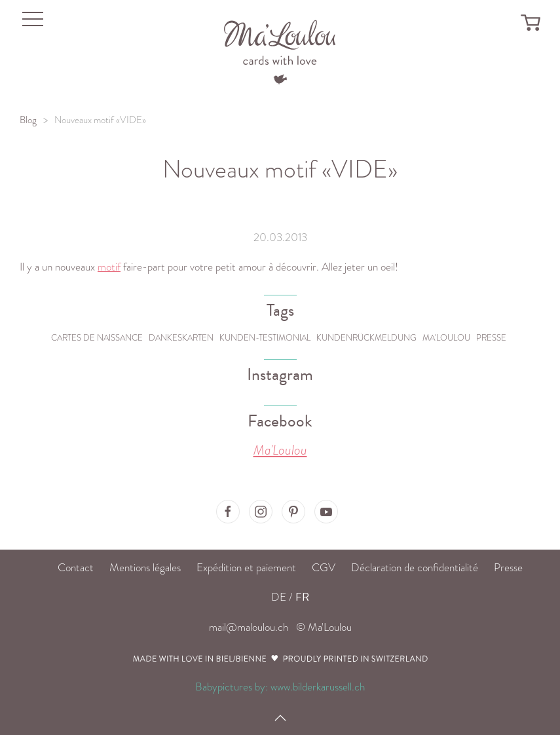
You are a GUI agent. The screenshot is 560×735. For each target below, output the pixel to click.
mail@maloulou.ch (249, 627)
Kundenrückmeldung (366, 338)
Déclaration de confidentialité (415, 568)
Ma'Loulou (446, 338)
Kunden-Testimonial (265, 338)
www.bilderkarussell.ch (318, 687)
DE (279, 597)
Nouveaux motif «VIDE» (100, 120)
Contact (76, 568)
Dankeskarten (181, 338)
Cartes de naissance (97, 338)
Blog (28, 120)
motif (109, 267)
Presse (491, 338)
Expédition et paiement (246, 568)
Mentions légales (145, 568)
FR (302, 597)
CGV (324, 568)
